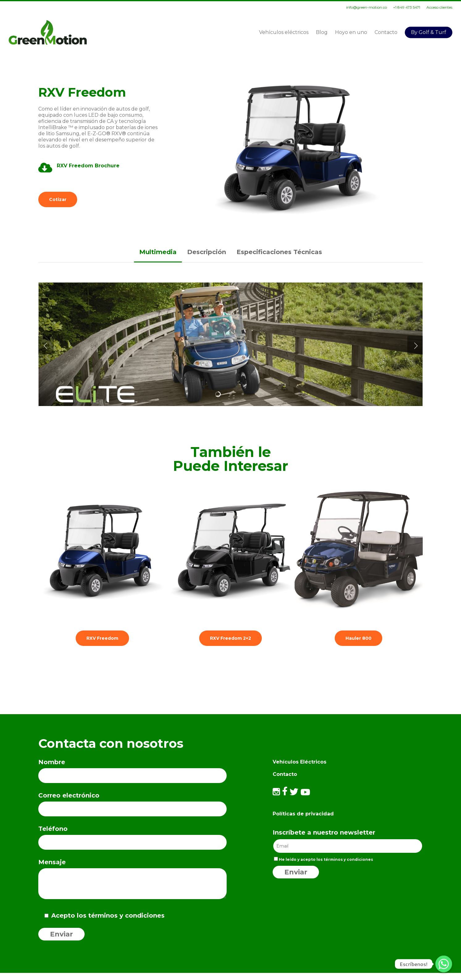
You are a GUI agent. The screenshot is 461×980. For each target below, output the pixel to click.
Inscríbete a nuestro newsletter (324, 832)
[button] (58, 199)
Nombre (132, 771)
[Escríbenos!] (444, 964)
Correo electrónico (132, 804)
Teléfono (132, 837)
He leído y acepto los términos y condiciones (323, 859)
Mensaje (132, 881)
